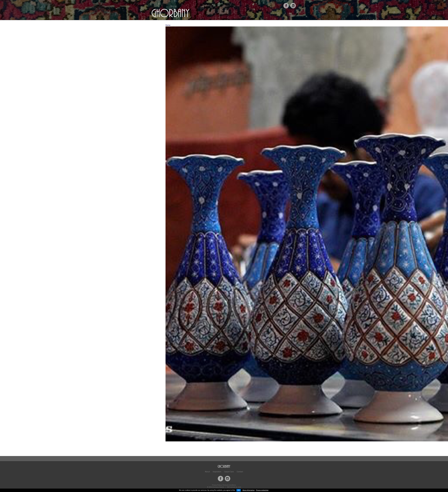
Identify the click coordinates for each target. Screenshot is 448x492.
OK (239, 490)
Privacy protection (262, 490)
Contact (240, 472)
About (207, 472)
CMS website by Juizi (234, 487)
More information (249, 490)
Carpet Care (229, 472)
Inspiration (217, 472)
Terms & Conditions (229, 485)
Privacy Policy (217, 485)
